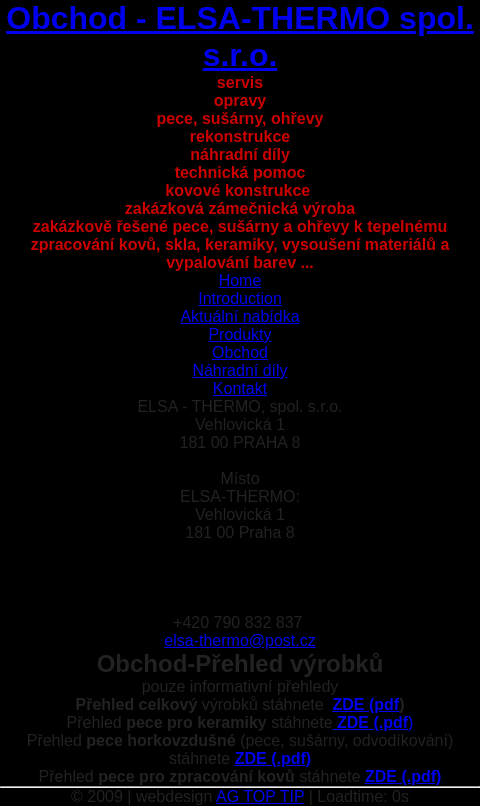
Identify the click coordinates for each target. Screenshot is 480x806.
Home (240, 280)
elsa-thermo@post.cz (239, 640)
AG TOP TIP (260, 796)
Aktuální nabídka (239, 316)
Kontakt (240, 388)
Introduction (240, 298)
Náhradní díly (239, 370)
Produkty (239, 334)
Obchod (240, 352)
